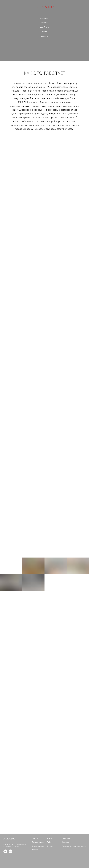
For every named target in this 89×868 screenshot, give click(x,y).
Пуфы (49, 842)
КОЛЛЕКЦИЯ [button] (44, 18)
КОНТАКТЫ (44, 36)
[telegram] (5, 853)
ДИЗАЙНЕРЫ (44, 27)
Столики (50, 846)
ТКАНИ (44, 32)
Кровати (35, 850)
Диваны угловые (38, 842)
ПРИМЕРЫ (45, 23)
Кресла (50, 838)
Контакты (65, 842)
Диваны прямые (38, 846)
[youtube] (10, 853)
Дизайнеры (66, 838)
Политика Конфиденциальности (74, 846)
